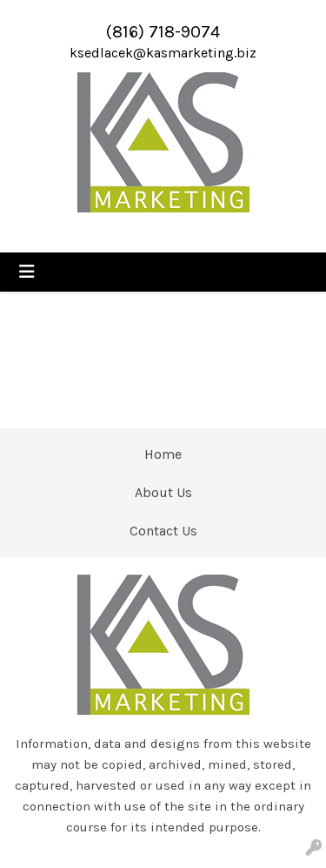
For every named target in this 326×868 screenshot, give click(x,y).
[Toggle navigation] (27, 272)
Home (163, 454)
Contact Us (163, 531)
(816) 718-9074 (163, 32)
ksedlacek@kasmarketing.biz (163, 53)
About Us (163, 492)
